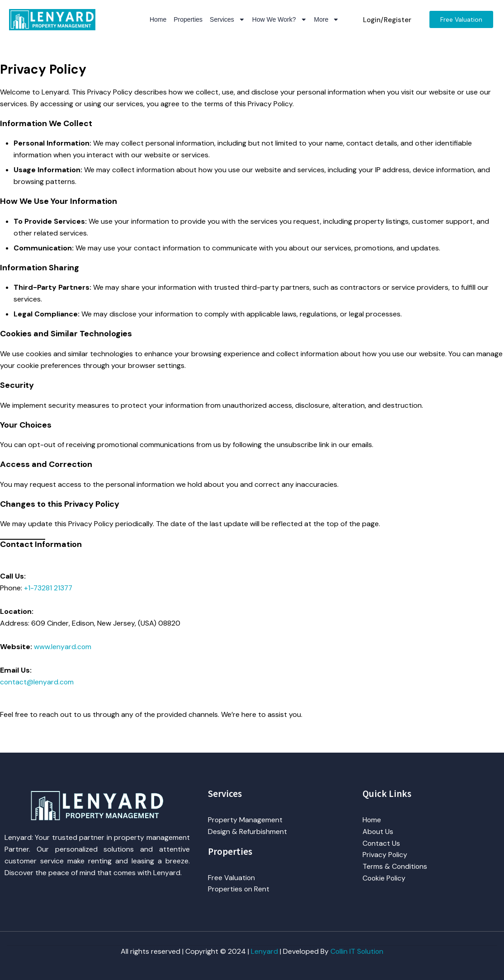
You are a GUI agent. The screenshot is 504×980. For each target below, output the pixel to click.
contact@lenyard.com (37, 682)
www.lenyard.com (63, 647)
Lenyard (264, 951)
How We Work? (280, 19)
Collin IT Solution (357, 951)
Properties (188, 19)
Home (158, 19)
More (327, 19)
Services (227, 19)
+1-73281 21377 (49, 588)
